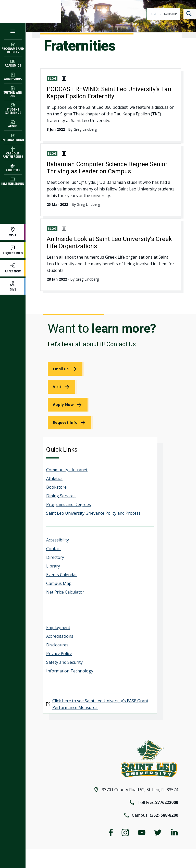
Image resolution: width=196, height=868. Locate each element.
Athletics (54, 478)
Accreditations (60, 636)
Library (53, 566)
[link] (66, 369)
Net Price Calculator (65, 592)
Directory (55, 557)
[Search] (189, 14)
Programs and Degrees (69, 504)
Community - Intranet (67, 470)
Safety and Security (64, 662)
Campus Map (59, 583)
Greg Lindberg (85, 129)
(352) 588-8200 (164, 815)
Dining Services (61, 496)
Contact (54, 549)
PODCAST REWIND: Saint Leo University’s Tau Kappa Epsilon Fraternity (109, 93)
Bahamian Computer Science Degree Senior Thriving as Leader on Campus (107, 168)
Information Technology (70, 671)
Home (154, 14)
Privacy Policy (59, 654)
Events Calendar (62, 575)
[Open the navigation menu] (13, 31)
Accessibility (58, 540)
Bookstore (56, 487)
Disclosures (57, 645)
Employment (58, 628)
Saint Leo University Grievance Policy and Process (93, 513)
